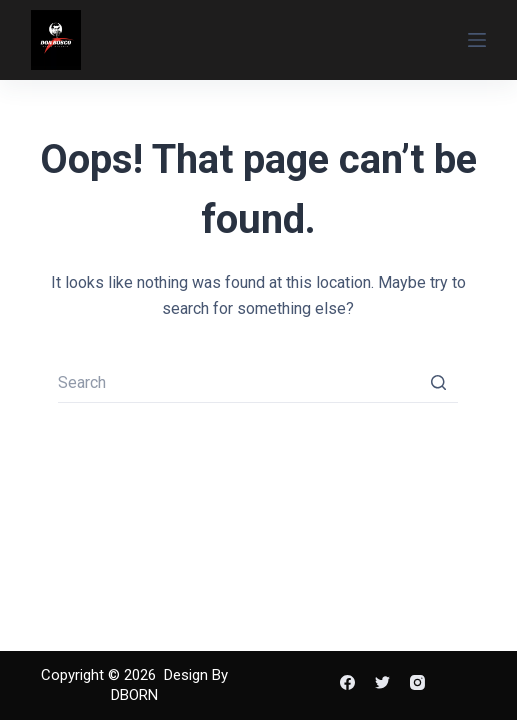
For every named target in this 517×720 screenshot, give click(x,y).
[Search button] (438, 383)
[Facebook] (347, 682)
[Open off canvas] (477, 40)
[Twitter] (382, 682)
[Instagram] (417, 682)
